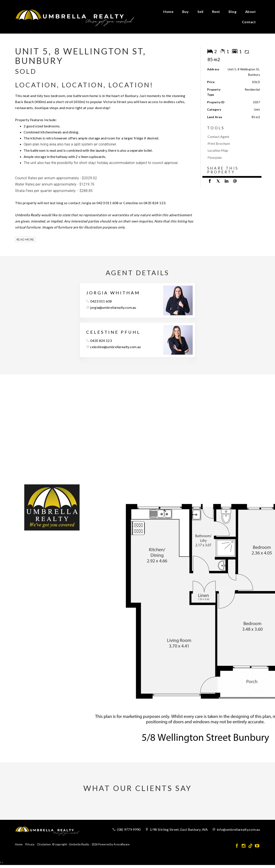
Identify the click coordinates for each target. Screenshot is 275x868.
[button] (233, 144)
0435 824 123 (101, 341)
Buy (186, 12)
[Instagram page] (244, 846)
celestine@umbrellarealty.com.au (115, 347)
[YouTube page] (257, 846)
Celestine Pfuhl (113, 332)
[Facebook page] (237, 846)
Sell (200, 12)
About (251, 12)
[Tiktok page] (251, 846)
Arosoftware (122, 844)
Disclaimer (44, 844)
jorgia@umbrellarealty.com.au (113, 307)
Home (168, 12)
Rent (216, 12)
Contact (249, 22)
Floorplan (215, 157)
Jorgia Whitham (113, 293)
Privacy (30, 844)
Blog (232, 12)
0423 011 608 (101, 301)
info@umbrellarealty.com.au (238, 829)
